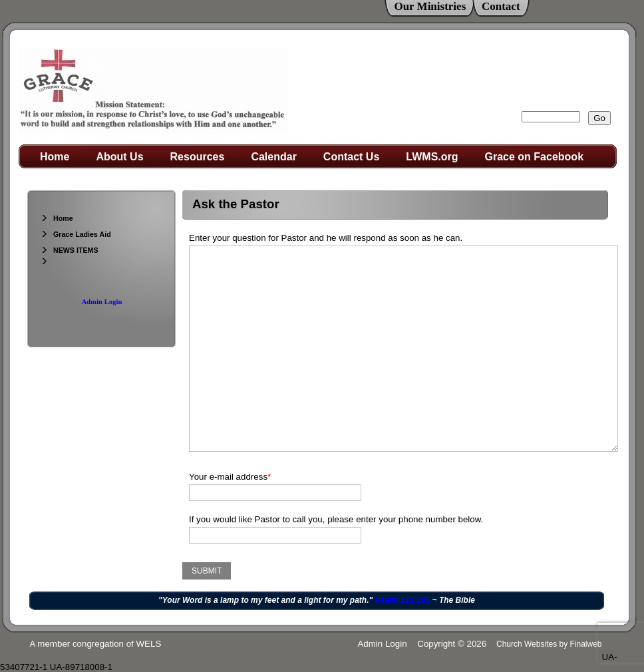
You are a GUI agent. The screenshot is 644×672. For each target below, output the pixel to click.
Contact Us (351, 157)
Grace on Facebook (535, 157)
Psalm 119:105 (403, 600)
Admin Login (102, 302)
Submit (207, 571)
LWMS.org (432, 157)
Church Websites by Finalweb (549, 644)
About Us (119, 157)
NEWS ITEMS (70, 250)
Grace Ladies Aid (76, 234)
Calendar (273, 157)
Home (55, 157)
